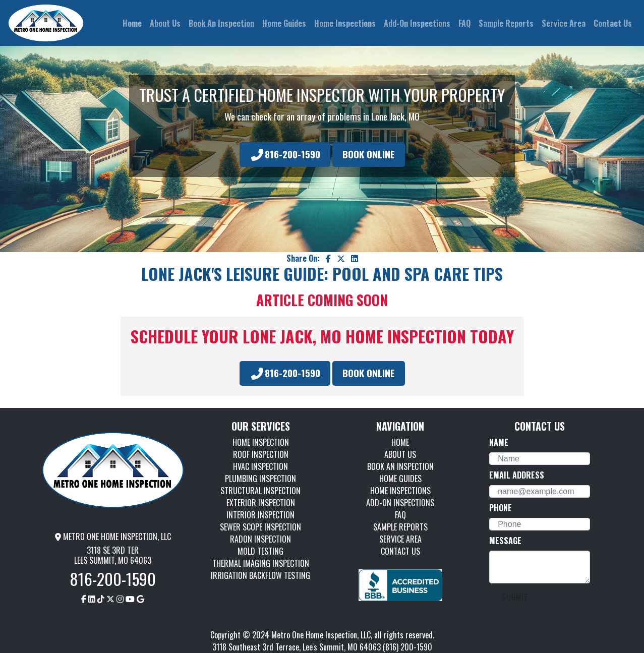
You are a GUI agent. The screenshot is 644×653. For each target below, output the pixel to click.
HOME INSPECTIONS (400, 491)
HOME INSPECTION (261, 442)
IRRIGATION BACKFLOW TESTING (260, 575)
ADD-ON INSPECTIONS (400, 503)
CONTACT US (400, 551)
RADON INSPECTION (260, 539)
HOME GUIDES (400, 479)
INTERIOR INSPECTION (260, 515)
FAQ (400, 515)
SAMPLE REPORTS (400, 527)
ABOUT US (400, 454)
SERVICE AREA (400, 539)
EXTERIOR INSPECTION (261, 503)
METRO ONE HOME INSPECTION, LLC (113, 537)
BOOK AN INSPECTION (400, 466)
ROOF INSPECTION (261, 454)
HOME (400, 442)
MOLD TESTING (260, 551)
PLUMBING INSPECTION (260, 479)
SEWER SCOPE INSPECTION (260, 527)
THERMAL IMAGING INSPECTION (261, 563)
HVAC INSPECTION (260, 466)
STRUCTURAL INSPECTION (260, 491)
